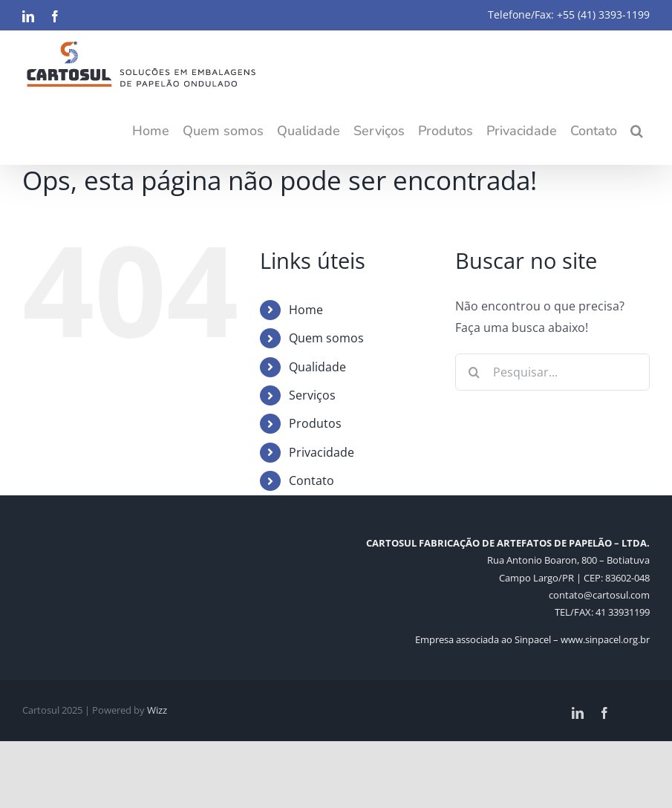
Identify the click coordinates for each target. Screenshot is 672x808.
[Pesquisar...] (552, 372)
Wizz (157, 710)
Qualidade (317, 367)
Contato (311, 480)
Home (306, 310)
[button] (637, 131)
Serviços (312, 395)
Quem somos (326, 338)
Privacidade (322, 452)
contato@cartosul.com (599, 595)
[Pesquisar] (474, 372)
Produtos (315, 423)
